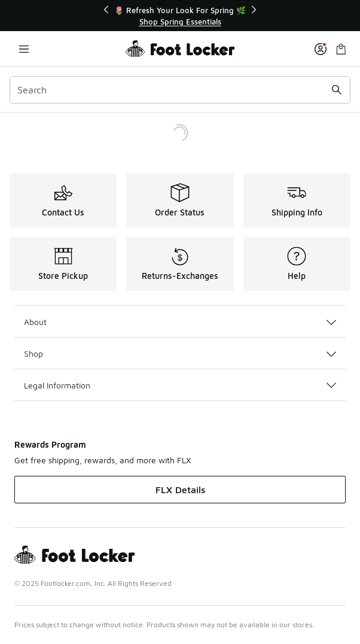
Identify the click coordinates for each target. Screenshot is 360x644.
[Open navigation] (24, 49)
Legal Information (180, 385)
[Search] (180, 90)
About (180, 322)
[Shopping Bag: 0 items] (341, 49)
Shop (180, 353)
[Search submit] (337, 90)
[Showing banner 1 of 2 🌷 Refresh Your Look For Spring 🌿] (180, 16)
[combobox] (180, 90)
